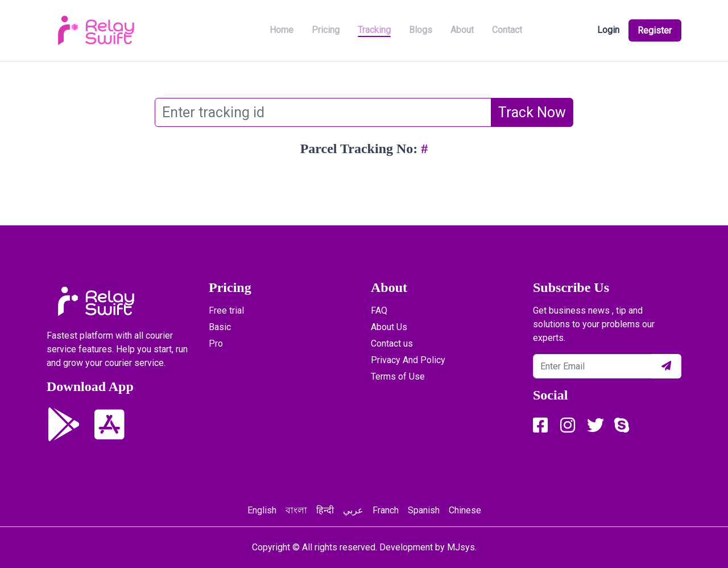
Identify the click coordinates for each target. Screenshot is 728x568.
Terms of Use (398, 376)
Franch (386, 510)
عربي (353, 510)
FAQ (379, 310)
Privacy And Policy (408, 360)
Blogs (421, 30)
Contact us (392, 343)
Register (653, 30)
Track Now (532, 112)
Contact (507, 30)
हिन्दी (325, 510)
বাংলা (296, 510)
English (262, 510)
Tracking (374, 30)
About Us (389, 327)
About (462, 30)
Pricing (326, 30)
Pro (216, 343)
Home (282, 30)
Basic (220, 327)
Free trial (226, 310)
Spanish (424, 510)
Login (605, 30)
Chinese (465, 510)
